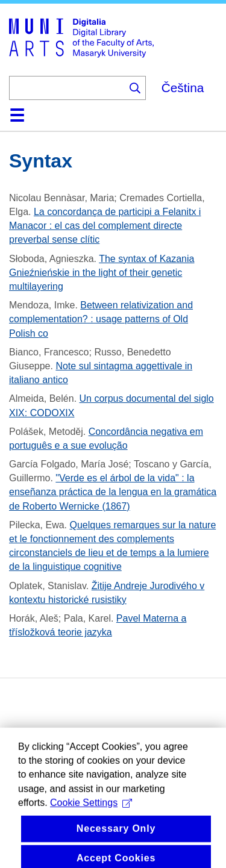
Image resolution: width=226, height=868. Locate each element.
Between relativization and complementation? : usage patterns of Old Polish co (101, 319)
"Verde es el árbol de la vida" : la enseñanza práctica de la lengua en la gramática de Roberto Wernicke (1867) (113, 492)
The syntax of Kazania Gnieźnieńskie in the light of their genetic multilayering (102, 273)
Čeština (183, 88)
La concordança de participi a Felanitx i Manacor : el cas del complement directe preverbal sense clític (105, 226)
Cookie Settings (91, 813)
